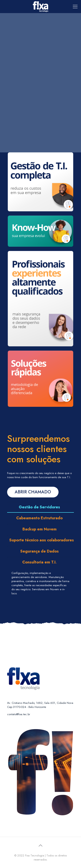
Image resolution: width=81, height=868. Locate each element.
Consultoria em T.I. (39, 562)
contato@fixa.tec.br (19, 714)
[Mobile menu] (75, 6)
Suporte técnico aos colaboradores (42, 540)
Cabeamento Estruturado (39, 518)
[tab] (40, 507)
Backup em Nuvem (40, 529)
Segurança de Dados (40, 551)
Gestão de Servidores (39, 507)
